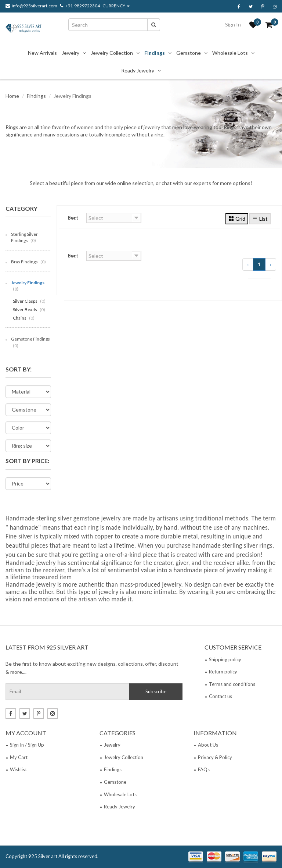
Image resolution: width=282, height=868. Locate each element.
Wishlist (18, 769)
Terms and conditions (232, 684)
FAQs (204, 769)
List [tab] (260, 218)
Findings (155, 53)
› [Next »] (271, 264)
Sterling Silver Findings (24, 237)
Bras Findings (28, 262)
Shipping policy (225, 659)
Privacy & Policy (215, 757)
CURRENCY (116, 6)
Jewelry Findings (28, 286)
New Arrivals (42, 53)
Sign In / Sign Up (27, 745)
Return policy (223, 672)
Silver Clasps (29, 301)
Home (12, 96)
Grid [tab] (237, 218)
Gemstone (189, 53)
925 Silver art (43, 856)
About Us (208, 745)
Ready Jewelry (138, 70)
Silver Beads (29, 310)
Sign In (233, 24)
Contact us (220, 696)
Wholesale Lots (230, 53)
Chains (24, 318)
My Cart (19, 757)
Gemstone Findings (30, 342)
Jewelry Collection (112, 53)
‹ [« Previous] (248, 264)
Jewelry (70, 53)
